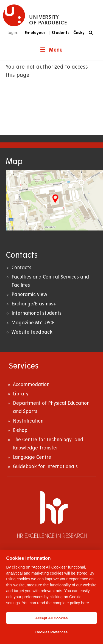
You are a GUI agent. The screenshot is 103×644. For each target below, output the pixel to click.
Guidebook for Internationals (45, 467)
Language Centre (32, 457)
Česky (79, 33)
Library (21, 394)
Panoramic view (29, 295)
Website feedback (32, 332)
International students (37, 313)
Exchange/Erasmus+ (34, 304)
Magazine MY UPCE (33, 323)
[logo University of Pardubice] (35, 15)
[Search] (92, 33)
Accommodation (31, 385)
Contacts (21, 268)
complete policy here (71, 603)
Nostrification (28, 421)
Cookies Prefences (51, 632)
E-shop (20, 430)
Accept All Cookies (51, 618)
